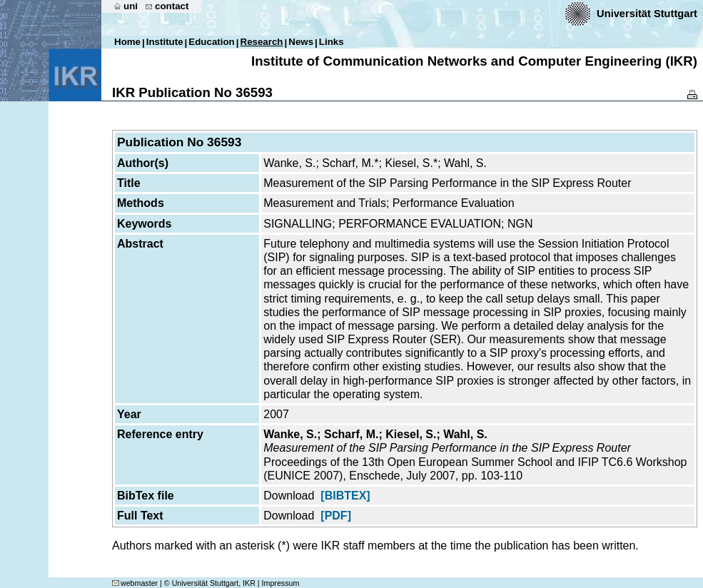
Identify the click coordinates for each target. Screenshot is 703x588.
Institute (165, 42)
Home (127, 42)
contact (172, 6)
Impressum (281, 583)
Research (262, 42)
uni (131, 6)
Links (332, 42)
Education (211, 42)
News (301, 42)
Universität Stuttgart (647, 14)
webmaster (135, 583)
